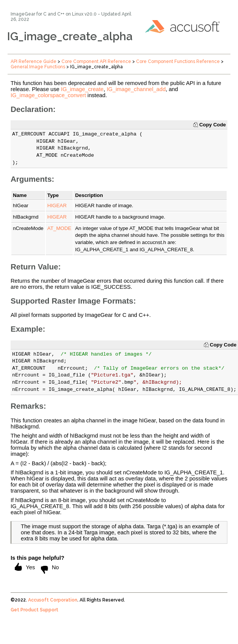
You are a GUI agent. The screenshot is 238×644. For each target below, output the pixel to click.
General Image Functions (38, 67)
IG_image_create (82, 89)
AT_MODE (59, 228)
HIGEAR (57, 205)
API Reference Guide (34, 61)
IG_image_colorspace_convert (48, 95)
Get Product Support (34, 610)
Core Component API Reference (96, 61)
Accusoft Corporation (53, 600)
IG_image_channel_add (136, 89)
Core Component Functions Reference (178, 61)
